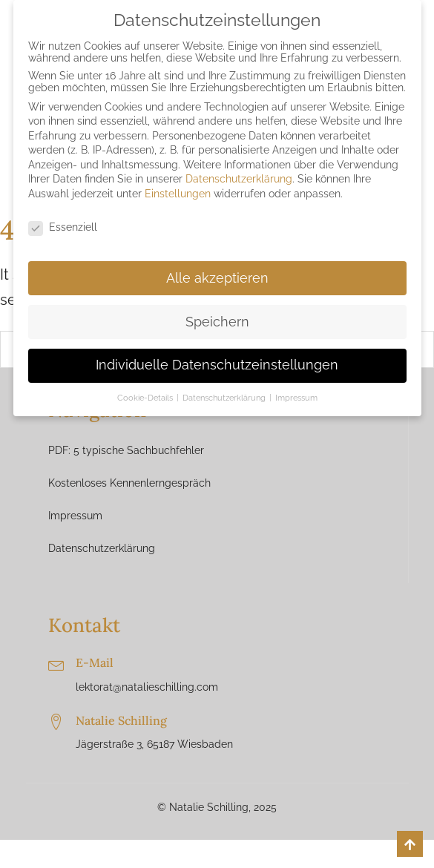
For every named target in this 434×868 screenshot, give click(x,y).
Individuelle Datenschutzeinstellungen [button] (217, 365)
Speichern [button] (217, 322)
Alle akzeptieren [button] (217, 278)
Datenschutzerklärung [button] (225, 398)
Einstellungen (178, 194)
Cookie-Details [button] (146, 398)
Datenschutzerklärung (102, 548)
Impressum (75, 516)
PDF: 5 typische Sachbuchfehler (126, 450)
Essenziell (63, 227)
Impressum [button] (296, 398)
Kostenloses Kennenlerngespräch (129, 483)
